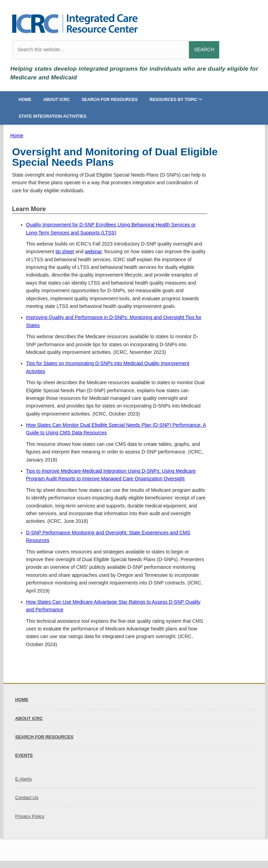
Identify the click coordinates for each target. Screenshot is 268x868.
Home (25, 100)
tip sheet (65, 251)
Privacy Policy (30, 816)
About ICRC (56, 100)
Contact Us (27, 797)
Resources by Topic (174, 100)
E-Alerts (24, 779)
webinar (93, 251)
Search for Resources (110, 100)
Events (24, 755)
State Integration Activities (53, 116)
